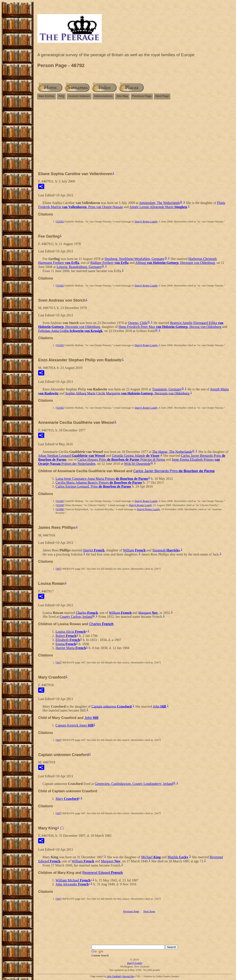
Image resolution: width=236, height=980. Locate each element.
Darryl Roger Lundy (146, 221)
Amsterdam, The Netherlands (160, 203)
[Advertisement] (135, 137)
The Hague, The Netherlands (172, 451)
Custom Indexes (79, 96)
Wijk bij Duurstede (137, 464)
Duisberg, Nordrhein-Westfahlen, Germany (135, 259)
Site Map (122, 96)
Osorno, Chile (138, 323)
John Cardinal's (114, 976)
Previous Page (142, 96)
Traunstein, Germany (167, 389)
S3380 (60, 509)
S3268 (60, 505)
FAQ (61, 96)
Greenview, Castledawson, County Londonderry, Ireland (134, 784)
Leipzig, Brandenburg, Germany (79, 267)
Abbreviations (103, 96)
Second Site (128, 976)
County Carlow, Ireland (76, 617)
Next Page (162, 96)
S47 (59, 569)
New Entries (46, 96)
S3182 (60, 221)
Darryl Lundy (135, 963)
